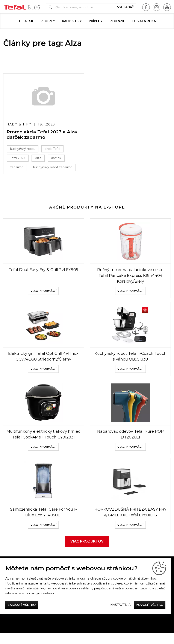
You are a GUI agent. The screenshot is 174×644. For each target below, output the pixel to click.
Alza (38, 158)
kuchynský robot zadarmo (53, 167)
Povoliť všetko (150, 605)
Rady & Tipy (72, 21)
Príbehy (96, 21)
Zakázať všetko (22, 605)
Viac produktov (87, 552)
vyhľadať (125, 7)
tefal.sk (26, 21)
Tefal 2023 (18, 158)
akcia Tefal (52, 149)
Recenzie (117, 21)
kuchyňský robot (23, 149)
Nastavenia (120, 605)
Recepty (48, 21)
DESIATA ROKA (144, 21)
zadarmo (17, 167)
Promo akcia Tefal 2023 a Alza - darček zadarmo (43, 134)
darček (56, 158)
